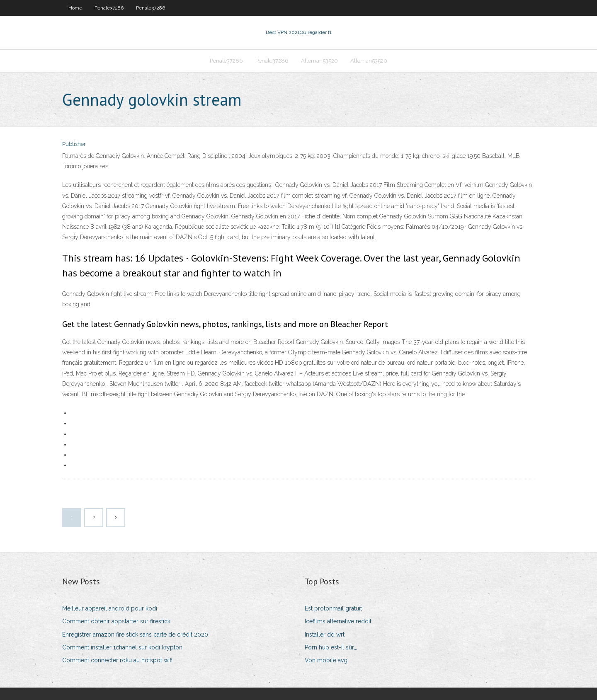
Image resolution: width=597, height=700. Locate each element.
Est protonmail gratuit (333, 608)
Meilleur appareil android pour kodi (110, 608)
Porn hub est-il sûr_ (331, 647)
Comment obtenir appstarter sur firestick (116, 621)
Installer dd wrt (325, 635)
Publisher (74, 144)
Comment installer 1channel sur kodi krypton (122, 647)
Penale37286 (109, 8)
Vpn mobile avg (326, 660)
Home (75, 8)
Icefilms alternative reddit (338, 621)
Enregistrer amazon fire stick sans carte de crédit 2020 (135, 635)
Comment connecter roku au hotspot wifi (117, 660)
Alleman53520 (319, 61)
